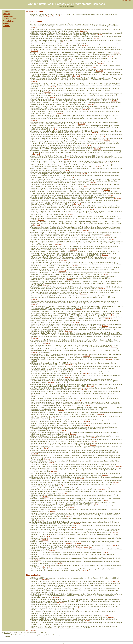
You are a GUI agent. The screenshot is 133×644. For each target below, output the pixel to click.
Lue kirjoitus (115, 582)
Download (35, 28)
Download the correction (84, 547)
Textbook (6, 26)
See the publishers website (52, 16)
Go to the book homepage (72, 543)
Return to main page (126, 1)
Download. (70, 280)
